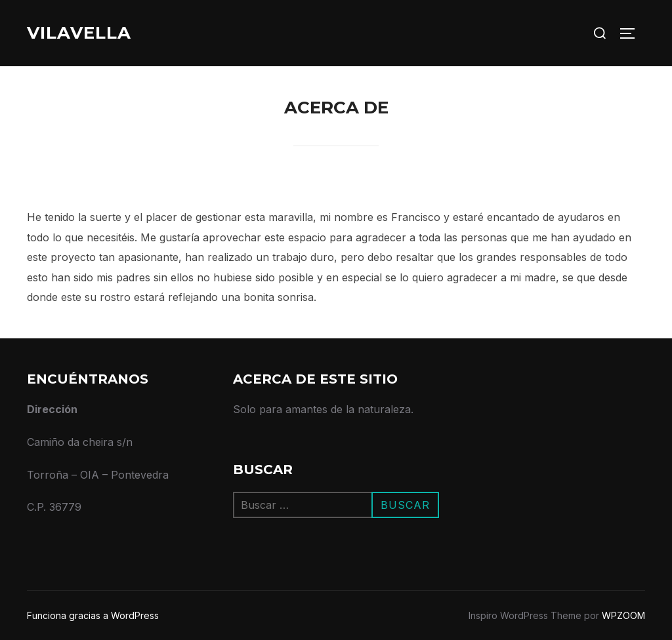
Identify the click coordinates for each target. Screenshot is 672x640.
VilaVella (79, 33)
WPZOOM (623, 615)
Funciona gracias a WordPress (93, 615)
